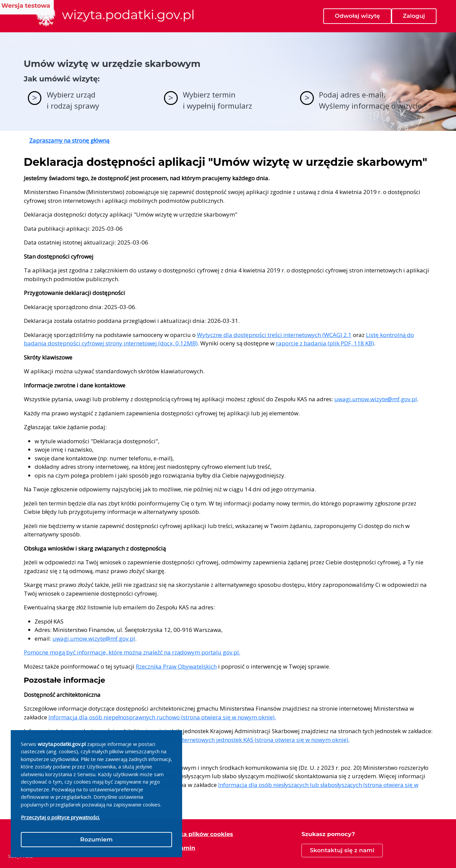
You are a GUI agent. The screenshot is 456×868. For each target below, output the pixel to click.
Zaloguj (414, 16)
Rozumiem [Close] (97, 839)
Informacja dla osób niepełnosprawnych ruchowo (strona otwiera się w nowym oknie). (162, 717)
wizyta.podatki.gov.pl (129, 15)
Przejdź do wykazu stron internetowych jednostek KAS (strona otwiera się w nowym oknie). (230, 740)
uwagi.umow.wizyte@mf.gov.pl (376, 399)
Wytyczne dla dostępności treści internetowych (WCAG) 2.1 (274, 335)
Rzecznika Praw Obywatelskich (176, 666)
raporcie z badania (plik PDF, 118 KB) (325, 343)
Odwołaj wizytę (357, 16)
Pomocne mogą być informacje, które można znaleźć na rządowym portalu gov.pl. (132, 652)
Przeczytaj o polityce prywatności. (60, 817)
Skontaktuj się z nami (342, 850)
